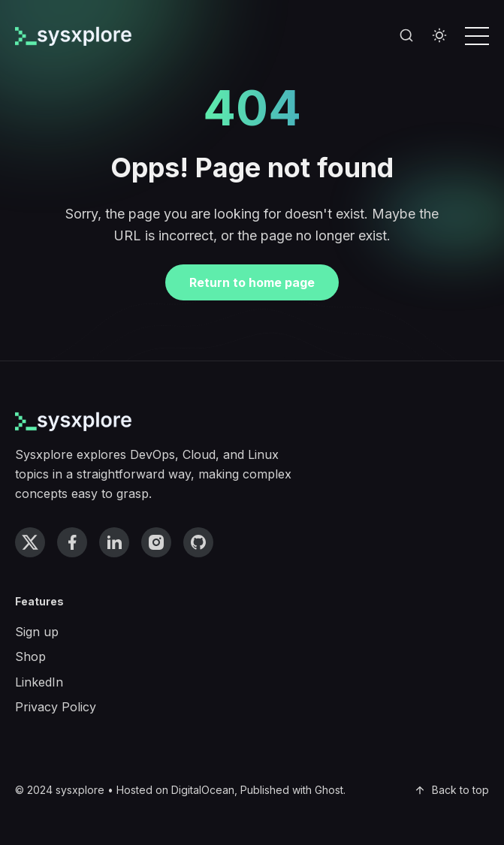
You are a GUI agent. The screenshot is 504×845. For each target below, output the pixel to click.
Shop (30, 656)
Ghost (329, 790)
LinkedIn (39, 682)
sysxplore (80, 790)
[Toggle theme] (439, 36)
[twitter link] (30, 542)
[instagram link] (156, 542)
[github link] (198, 542)
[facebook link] (72, 542)
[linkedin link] (114, 542)
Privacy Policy (56, 707)
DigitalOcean (203, 790)
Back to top (451, 790)
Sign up (37, 632)
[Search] (406, 36)
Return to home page (252, 282)
